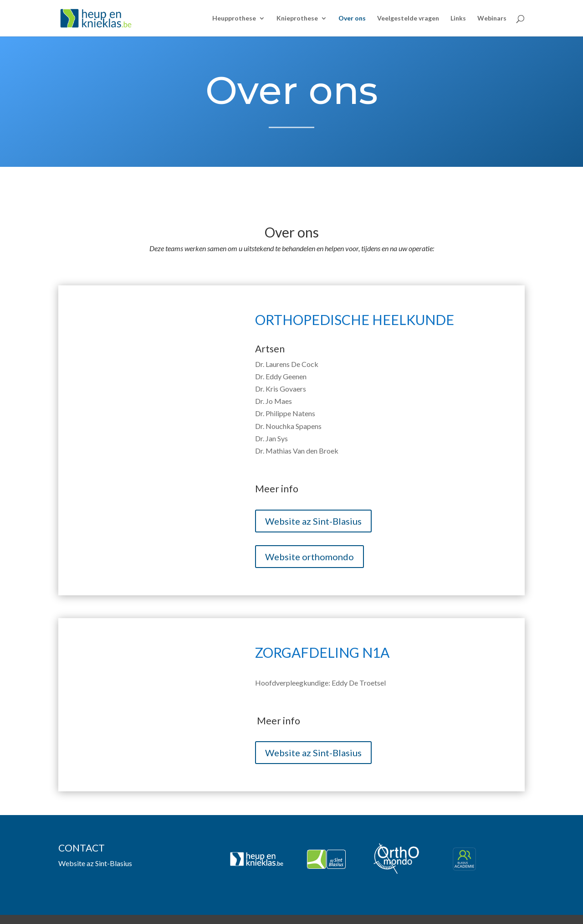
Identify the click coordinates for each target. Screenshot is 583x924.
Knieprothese (297, 18)
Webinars (492, 18)
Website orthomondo (309, 557)
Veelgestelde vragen (408, 18)
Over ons (352, 18)
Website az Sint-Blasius (313, 521)
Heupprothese (234, 18)
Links (458, 18)
